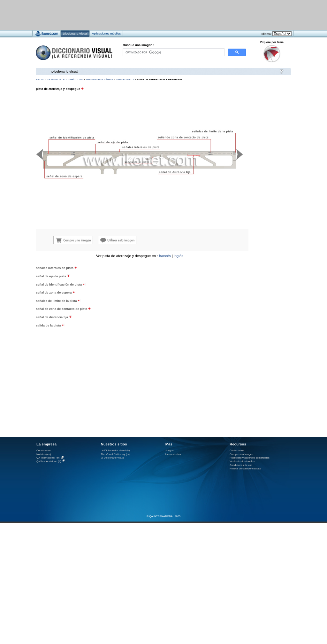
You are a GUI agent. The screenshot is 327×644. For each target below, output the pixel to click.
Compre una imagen (241, 454)
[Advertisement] (79, 310)
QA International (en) (48, 458)
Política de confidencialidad (245, 469)
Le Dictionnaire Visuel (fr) (115, 450)
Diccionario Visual (65, 71)
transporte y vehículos (65, 79)
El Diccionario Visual (112, 458)
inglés (179, 256)
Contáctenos (237, 450)
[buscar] (173, 52)
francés (165, 256)
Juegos (170, 450)
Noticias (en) (44, 454)
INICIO (40, 79)
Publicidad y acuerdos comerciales (250, 458)
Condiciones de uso (241, 465)
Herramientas (173, 454)
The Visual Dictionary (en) (115, 454)
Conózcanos (44, 450)
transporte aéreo (99, 79)
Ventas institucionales (242, 461)
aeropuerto (125, 79)
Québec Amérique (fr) (49, 461)
